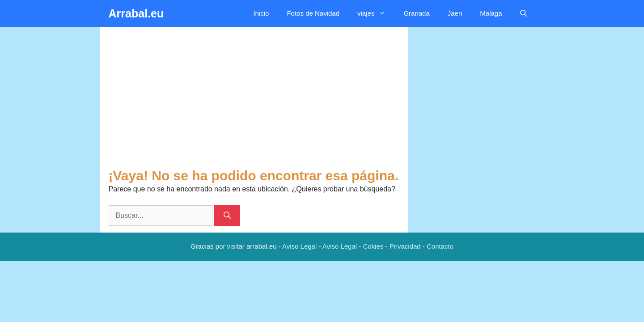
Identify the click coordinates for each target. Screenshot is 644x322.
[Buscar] (227, 216)
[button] (523, 13)
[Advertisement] (254, 101)
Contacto (440, 246)
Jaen (455, 13)
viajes (376, 13)
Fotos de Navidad (313, 13)
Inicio (261, 13)
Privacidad (405, 246)
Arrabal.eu (136, 13)
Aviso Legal (299, 246)
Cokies (373, 246)
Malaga (491, 13)
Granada (416, 13)
